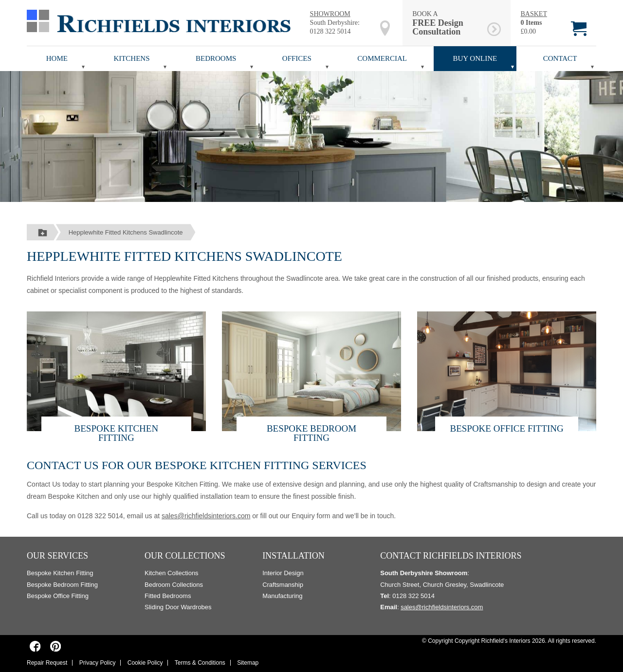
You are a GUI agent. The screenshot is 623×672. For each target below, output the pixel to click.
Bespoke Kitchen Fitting (117, 433)
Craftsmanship (283, 585)
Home (57, 58)
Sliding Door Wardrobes (178, 607)
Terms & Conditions (200, 663)
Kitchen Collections (172, 573)
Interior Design (283, 573)
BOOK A (448, 23)
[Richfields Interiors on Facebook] (35, 646)
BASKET (533, 14)
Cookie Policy (145, 663)
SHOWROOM (330, 14)
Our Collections (185, 556)
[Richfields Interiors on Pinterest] (55, 646)
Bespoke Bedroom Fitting (311, 433)
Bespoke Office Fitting (506, 428)
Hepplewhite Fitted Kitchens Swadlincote (126, 232)
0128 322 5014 (330, 31)
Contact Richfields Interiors (451, 556)
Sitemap (248, 663)
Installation (293, 556)
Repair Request (47, 663)
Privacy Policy (98, 663)
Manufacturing (282, 596)
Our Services (57, 556)
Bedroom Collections (174, 585)
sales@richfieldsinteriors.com (206, 516)
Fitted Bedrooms (168, 596)
